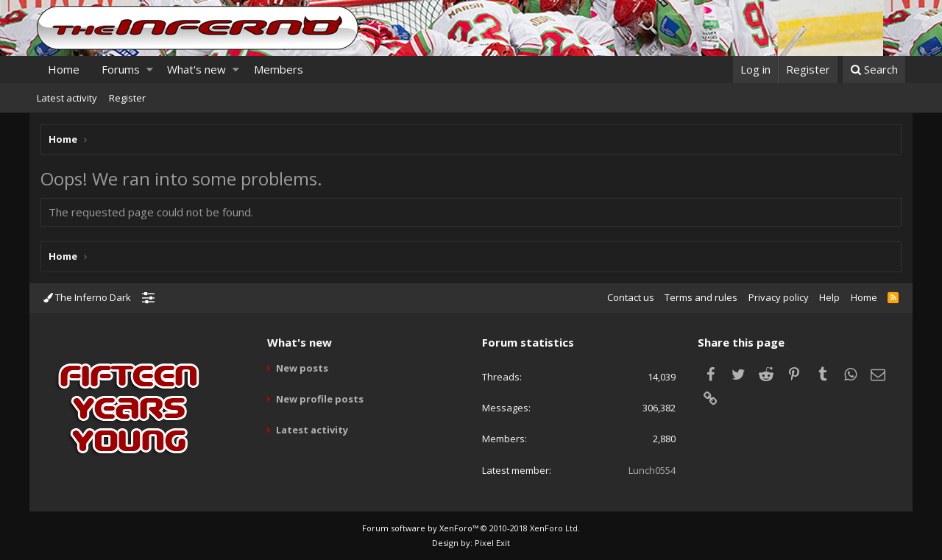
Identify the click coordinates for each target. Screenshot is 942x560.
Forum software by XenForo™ (471, 528)
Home (64, 69)
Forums (121, 69)
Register (127, 98)
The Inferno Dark (87, 297)
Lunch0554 (652, 470)
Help (829, 297)
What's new (196, 69)
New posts (302, 368)
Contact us (631, 297)
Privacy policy (779, 297)
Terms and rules (701, 297)
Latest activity (67, 98)
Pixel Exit (492, 543)
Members (279, 69)
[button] (150, 70)
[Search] (874, 70)
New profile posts (320, 399)
